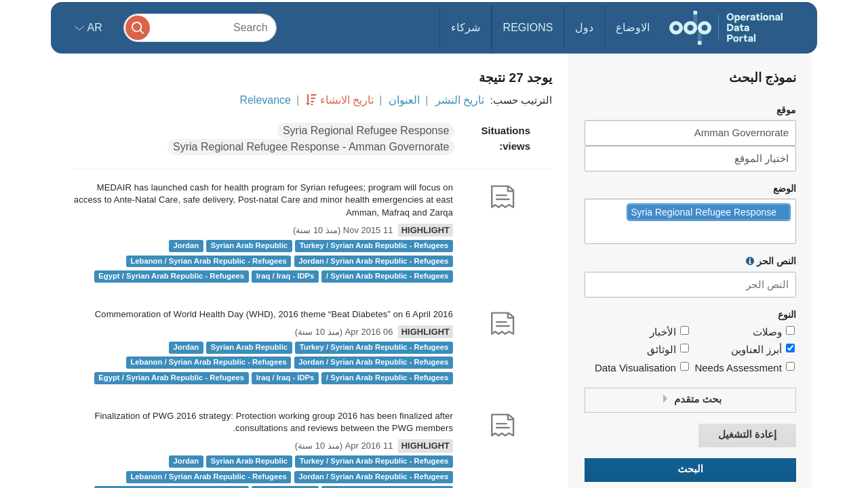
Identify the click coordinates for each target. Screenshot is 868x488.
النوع (787, 315)
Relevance (265, 100)
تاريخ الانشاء (347, 100)
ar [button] (93, 27)
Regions (528, 27)
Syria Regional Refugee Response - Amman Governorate (311, 147)
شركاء (466, 27)
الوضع (785, 189)
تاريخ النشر (460, 100)
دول (584, 27)
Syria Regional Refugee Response (366, 130)
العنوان (404, 100)
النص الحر (771, 261)
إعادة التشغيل (747, 435)
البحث (690, 469)
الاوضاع (633, 27)
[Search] (200, 27)
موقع (786, 110)
